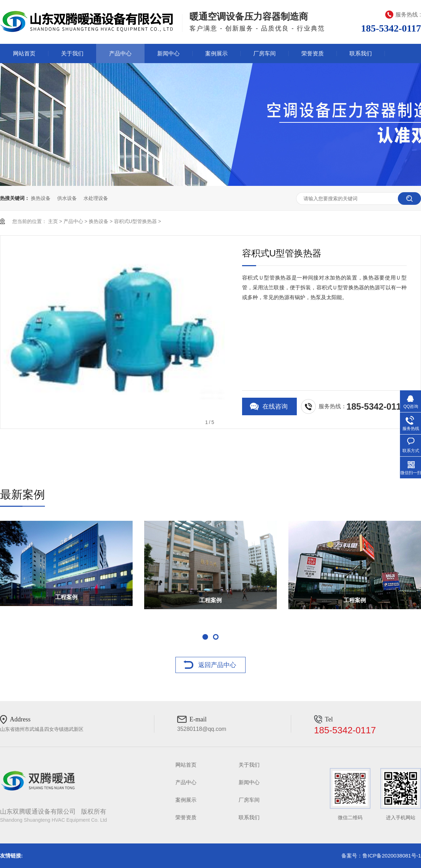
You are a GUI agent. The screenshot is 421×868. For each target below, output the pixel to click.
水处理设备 (96, 198)
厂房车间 (265, 53)
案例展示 (216, 53)
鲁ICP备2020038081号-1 (392, 856)
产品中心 (120, 53)
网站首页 (24, 53)
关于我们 (72, 53)
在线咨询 (275, 406)
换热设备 (41, 198)
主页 (53, 221)
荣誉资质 (313, 53)
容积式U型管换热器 (135, 221)
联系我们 (361, 53)
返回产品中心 (217, 665)
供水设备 (67, 198)
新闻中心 (168, 53)
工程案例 (66, 597)
